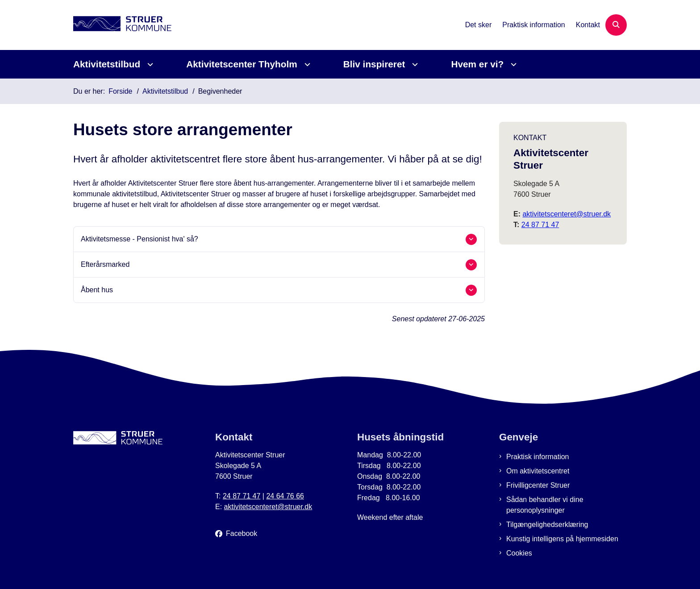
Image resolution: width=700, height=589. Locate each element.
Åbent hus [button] (97, 290)
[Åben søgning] (616, 25)
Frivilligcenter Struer (538, 485)
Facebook (242, 533)
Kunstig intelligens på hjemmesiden (562, 539)
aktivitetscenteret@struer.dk (567, 214)
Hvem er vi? (477, 64)
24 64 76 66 (285, 496)
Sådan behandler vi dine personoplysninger (545, 505)
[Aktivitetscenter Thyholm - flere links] (306, 64)
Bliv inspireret (374, 64)
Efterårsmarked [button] (105, 264)
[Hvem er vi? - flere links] (512, 64)
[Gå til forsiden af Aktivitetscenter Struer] (122, 25)
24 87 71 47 (540, 225)
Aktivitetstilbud (107, 64)
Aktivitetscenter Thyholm (242, 64)
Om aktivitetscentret (538, 471)
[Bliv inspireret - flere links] (414, 64)
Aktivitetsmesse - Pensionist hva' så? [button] (140, 239)
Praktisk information (538, 457)
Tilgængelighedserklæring (547, 525)
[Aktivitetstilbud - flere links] (149, 64)
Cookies (519, 553)
